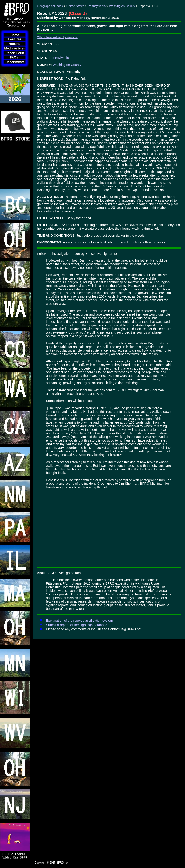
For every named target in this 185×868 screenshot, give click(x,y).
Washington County (122, 6)
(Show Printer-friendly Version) (57, 37)
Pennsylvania (97, 6)
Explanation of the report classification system (79, 621)
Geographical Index (50, 6)
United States (75, 6)
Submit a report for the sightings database (77, 625)
